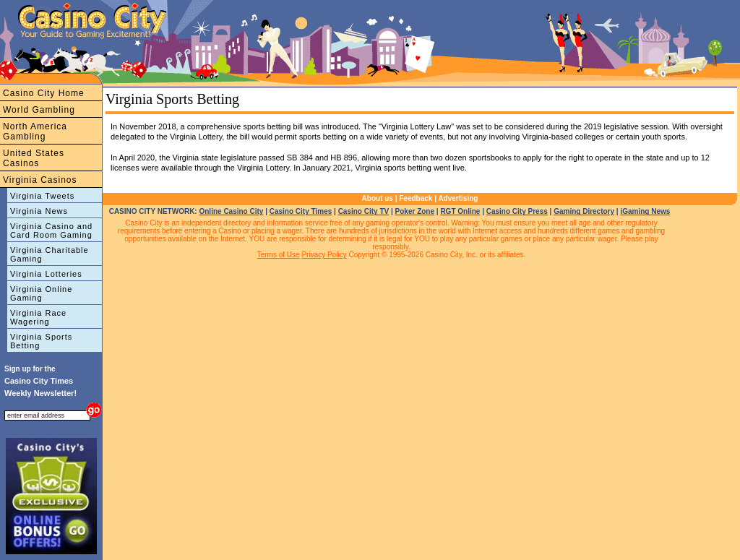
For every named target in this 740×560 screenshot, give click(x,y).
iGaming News (645, 211)
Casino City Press (517, 211)
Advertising (458, 198)
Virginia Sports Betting (41, 341)
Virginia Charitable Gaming (50, 254)
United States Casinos (34, 158)
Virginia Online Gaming (41, 293)
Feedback (416, 198)
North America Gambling (35, 132)
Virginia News (39, 211)
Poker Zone (415, 211)
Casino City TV (364, 211)
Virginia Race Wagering (38, 317)
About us (378, 198)
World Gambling (39, 110)
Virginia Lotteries (46, 274)
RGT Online (460, 211)
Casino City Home (44, 93)
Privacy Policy (324, 255)
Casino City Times (301, 211)
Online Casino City (231, 211)
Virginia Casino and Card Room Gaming (51, 231)
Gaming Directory (584, 211)
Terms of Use (279, 255)
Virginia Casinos (40, 180)
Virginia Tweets (42, 196)
